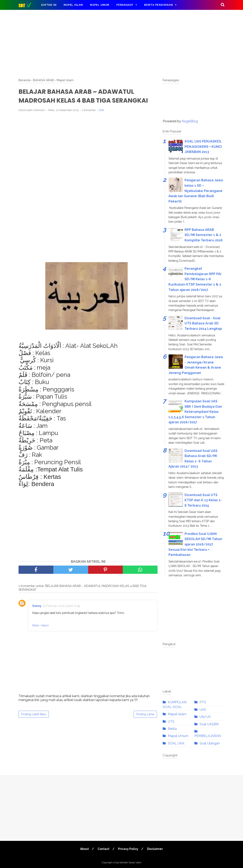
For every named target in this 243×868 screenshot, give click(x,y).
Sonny (37, 606)
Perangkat (125, 5)
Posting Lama (145, 714)
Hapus (45, 625)
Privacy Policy (128, 849)
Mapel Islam (73, 5)
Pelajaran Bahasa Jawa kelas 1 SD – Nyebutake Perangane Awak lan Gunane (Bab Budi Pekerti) (196, 191)
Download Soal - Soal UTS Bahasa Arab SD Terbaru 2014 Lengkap (203, 323)
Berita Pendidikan (159, 5)
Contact (103, 849)
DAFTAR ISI (49, 5)
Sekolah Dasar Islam (130, 862)
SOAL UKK (176, 743)
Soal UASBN (209, 724)
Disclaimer (155, 849)
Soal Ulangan (210, 743)
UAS (203, 710)
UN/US (205, 717)
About (84, 849)
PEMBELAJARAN (208, 736)
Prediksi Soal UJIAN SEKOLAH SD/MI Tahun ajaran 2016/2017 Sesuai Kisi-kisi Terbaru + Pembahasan (195, 544)
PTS (203, 702)
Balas (36, 625)
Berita (172, 729)
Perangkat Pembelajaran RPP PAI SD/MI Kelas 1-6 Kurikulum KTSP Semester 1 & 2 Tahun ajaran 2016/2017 (195, 279)
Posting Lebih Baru (34, 714)
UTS (171, 722)
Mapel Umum (100, 5)
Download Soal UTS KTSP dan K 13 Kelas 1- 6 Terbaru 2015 (203, 500)
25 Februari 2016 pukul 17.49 (61, 606)
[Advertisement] (121, 43)
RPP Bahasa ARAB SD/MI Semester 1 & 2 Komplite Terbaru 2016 (204, 235)
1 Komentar (89, 110)
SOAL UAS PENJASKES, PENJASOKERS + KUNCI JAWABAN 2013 (203, 147)
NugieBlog (190, 121)
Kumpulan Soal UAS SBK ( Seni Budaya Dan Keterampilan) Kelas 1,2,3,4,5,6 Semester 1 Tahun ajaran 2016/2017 (195, 412)
